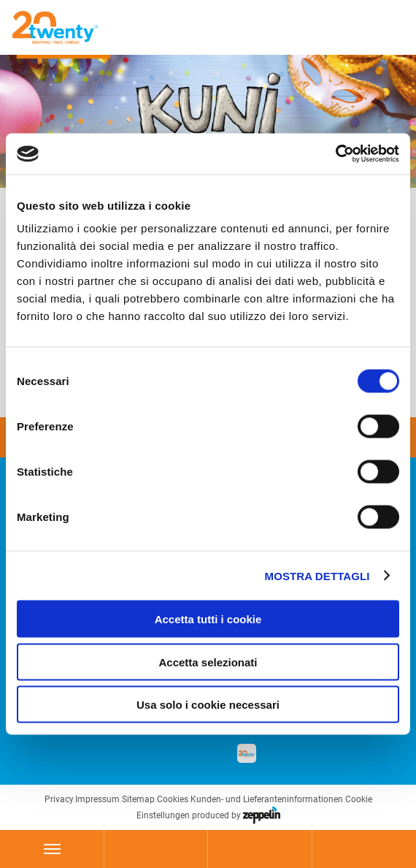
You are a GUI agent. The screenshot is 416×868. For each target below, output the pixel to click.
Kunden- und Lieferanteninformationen (267, 799)
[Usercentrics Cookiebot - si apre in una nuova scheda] (335, 154)
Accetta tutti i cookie (208, 619)
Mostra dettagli (317, 575)
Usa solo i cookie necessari (208, 705)
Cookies (173, 799)
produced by (236, 815)
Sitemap (138, 799)
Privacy (59, 799)
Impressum (97, 799)
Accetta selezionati (208, 662)
